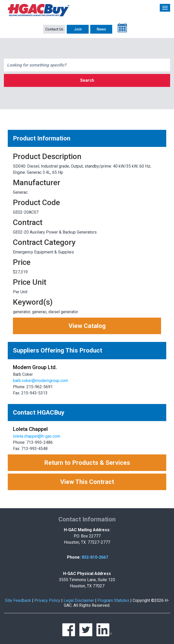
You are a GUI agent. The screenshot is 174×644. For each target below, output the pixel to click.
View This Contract (87, 482)
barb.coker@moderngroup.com (40, 381)
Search (87, 80)
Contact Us (54, 29)
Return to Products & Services (87, 463)
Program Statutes (113, 600)
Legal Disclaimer (79, 600)
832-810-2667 (95, 557)
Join (78, 29)
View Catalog (87, 326)
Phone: (74, 557)
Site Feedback (18, 600)
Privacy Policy (47, 600)
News (101, 29)
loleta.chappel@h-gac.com (37, 436)
